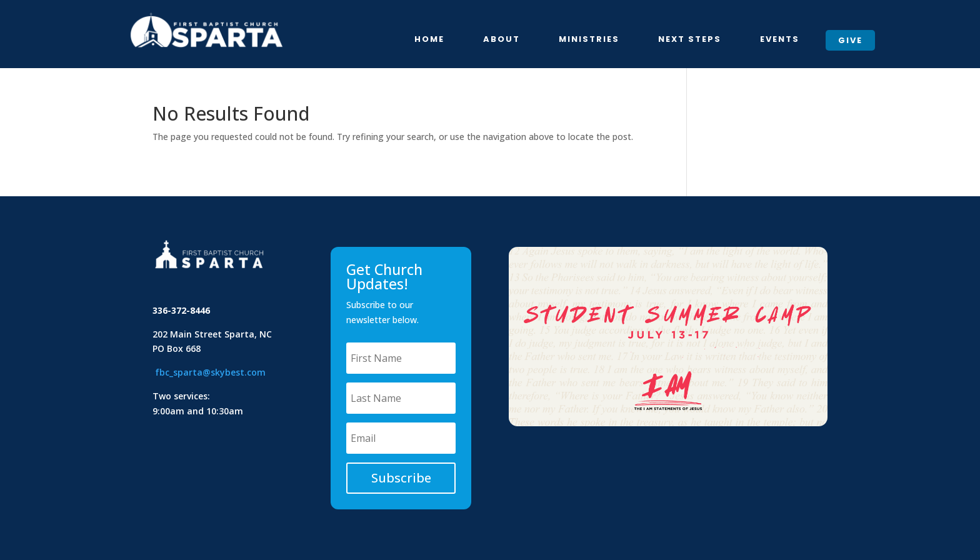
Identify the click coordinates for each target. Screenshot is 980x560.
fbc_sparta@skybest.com (210, 372)
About (502, 40)
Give (850, 40)
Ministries (589, 40)
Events (780, 40)
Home (429, 40)
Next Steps (690, 40)
